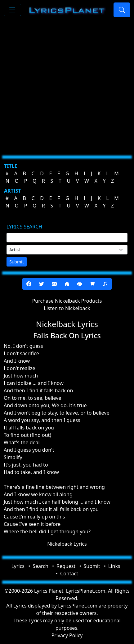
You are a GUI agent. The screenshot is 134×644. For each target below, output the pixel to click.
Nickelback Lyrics (67, 544)
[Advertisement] (67, 85)
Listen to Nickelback (67, 308)
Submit (17, 262)
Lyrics (18, 566)
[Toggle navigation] (12, 10)
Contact (69, 574)
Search (40, 566)
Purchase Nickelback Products (67, 301)
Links (114, 566)
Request (66, 566)
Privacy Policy (67, 635)
